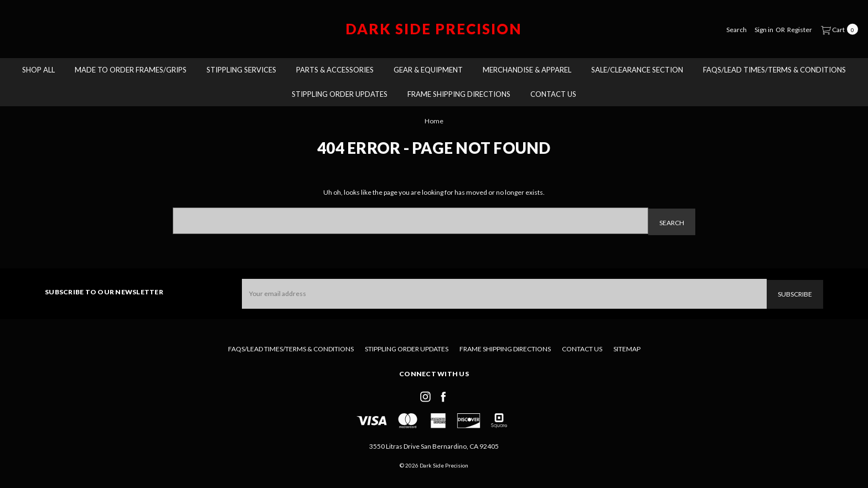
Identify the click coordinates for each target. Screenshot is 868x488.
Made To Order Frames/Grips (131, 70)
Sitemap (627, 347)
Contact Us (553, 94)
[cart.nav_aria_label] (837, 29)
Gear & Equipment (428, 70)
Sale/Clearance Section (637, 70)
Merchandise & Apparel (527, 70)
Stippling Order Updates (340, 94)
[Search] (737, 29)
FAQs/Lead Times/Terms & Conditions (774, 70)
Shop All (38, 70)
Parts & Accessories (335, 70)
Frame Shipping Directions (459, 94)
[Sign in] (764, 29)
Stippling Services (241, 70)
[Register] (800, 29)
